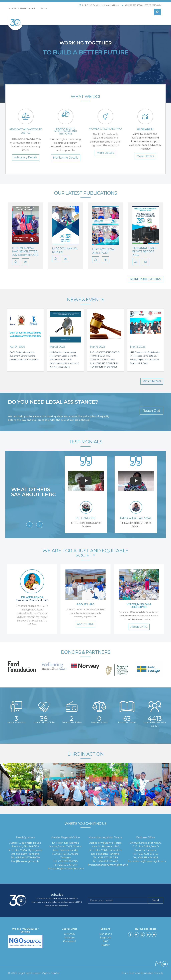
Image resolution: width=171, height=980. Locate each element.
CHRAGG (69, 934)
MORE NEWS (152, 381)
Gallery (106, 945)
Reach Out (151, 411)
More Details (105, 153)
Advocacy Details (26, 157)
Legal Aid (12, 8)
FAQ (106, 941)
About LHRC (85, 624)
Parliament (70, 941)
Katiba (44, 8)
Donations (106, 934)
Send (155, 900)
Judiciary (69, 938)
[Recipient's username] (118, 900)
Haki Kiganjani (27, 8)
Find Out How (85, 70)
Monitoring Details (66, 158)
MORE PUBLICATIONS (146, 279)
